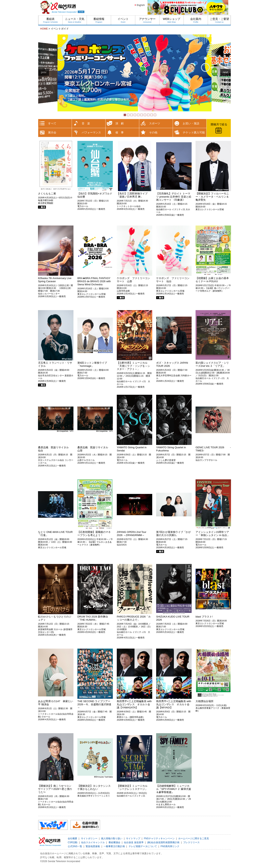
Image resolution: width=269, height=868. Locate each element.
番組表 (51, 20)
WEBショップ (172, 20)
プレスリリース (191, 842)
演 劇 (120, 123)
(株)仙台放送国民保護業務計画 (163, 842)
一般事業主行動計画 (114, 846)
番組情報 (99, 20)
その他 (153, 132)
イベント (123, 20)
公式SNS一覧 (75, 846)
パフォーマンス (91, 132)
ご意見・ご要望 (219, 20)
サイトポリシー (89, 838)
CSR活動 (73, 842)
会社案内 (196, 20)
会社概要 (72, 838)
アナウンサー (147, 20)
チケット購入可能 (194, 132)
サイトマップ (133, 838)
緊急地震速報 (93, 846)
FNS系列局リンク (170, 846)
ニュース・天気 (75, 20)
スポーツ (155, 123)
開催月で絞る (219, 124)
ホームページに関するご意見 (194, 838)
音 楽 (86, 123)
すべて (52, 123)
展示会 (52, 132)
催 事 (120, 132)
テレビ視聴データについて (143, 846)
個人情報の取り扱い (112, 838)
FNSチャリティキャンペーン (159, 838)
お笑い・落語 (191, 123)
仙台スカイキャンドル (93, 842)
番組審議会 (114, 842)
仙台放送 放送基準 (134, 842)
